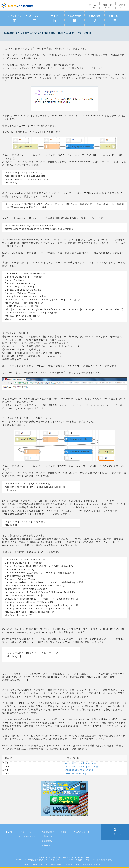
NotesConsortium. (64, 857)
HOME (10, 832)
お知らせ (107, 6)
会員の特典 (94, 18)
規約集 (122, 6)
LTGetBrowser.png (75, 773)
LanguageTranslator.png (79, 770)
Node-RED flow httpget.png (80, 763)
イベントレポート (35, 18)
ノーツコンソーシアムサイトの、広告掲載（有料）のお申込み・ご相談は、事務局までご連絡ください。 (64, 864)
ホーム (93, 6)
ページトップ (115, 834)
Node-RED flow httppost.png (81, 767)
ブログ (55, 18)
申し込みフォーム (81, 832)
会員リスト (114, 18)
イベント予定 (15, 18)
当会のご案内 (74, 18)
